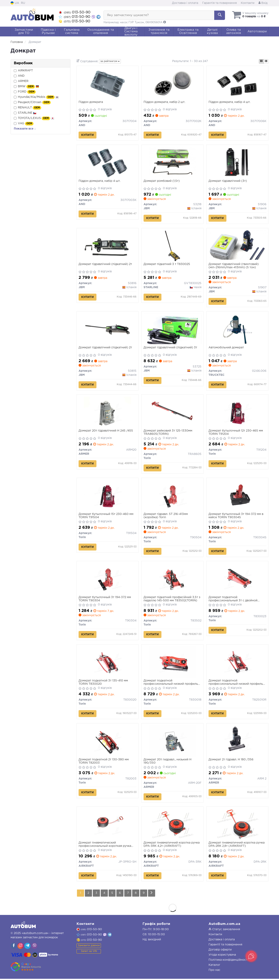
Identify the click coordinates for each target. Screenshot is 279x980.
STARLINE (25, 113)
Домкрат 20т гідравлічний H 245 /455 (106, 431)
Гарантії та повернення (225, 946)
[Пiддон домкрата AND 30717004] (108, 84)
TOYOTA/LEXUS (34, 118)
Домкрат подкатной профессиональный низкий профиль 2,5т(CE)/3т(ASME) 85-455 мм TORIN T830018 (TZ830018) (171, 683)
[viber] (14, 947)
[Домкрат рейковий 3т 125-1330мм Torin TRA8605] (172, 413)
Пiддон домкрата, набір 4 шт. (229, 102)
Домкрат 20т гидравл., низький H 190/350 (168, 762)
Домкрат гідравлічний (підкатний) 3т (170, 348)
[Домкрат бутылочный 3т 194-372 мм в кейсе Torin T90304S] (237, 496)
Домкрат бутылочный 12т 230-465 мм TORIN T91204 (236, 433)
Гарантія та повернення (220, 3)
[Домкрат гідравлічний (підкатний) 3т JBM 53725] (172, 329)
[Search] (220, 15)
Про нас (214, 971)
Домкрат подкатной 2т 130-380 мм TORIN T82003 (104, 762)
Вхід (263, 3)
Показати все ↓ (25, 129)
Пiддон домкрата (91, 102)
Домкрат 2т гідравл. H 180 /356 (231, 761)
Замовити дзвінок (89, 947)
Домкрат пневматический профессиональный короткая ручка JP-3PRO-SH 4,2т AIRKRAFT (105, 846)
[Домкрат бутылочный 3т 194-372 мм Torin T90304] (107, 580)
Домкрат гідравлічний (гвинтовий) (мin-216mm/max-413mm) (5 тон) (234, 266)
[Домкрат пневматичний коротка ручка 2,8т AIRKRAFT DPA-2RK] (237, 825)
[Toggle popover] (251, 956)
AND (19, 76)
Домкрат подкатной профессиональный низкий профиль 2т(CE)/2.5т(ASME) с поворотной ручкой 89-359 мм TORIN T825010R (236, 683)
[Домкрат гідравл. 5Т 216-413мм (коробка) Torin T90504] (172, 496)
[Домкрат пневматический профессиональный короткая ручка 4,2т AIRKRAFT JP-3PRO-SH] (107, 825)
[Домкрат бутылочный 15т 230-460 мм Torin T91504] (107, 496)
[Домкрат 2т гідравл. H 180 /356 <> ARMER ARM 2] (237, 742)
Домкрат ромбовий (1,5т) (162, 181)
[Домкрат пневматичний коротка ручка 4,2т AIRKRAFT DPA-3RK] (172, 825)
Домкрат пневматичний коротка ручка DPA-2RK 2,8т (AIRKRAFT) (237, 846)
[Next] (152, 894)
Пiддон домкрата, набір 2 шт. (164, 102)
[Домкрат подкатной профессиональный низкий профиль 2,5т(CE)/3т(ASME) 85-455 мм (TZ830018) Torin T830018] (172, 663)
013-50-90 (75, 12)
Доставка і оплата (185, 3)
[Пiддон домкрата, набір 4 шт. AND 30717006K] (237, 84)
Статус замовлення (224, 931)
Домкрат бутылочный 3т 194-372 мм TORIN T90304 (105, 600)
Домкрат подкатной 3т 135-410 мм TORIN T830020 (103, 683)
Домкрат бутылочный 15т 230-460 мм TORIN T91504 (106, 516)
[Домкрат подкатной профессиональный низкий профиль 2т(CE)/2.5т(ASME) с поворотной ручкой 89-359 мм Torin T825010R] (237, 663)
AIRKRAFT (23, 71)
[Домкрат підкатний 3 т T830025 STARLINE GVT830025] (172, 246)
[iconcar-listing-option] (266, 61)
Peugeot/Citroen (32, 102)
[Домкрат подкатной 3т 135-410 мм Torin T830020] (107, 663)
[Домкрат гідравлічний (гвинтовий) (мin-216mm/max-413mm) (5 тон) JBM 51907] (237, 245)
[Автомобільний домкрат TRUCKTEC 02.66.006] (237, 329)
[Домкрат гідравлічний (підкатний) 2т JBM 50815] (107, 329)
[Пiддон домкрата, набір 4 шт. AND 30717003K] (108, 163)
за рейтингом (110, 61)
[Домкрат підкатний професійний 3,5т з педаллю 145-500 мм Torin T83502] (172, 580)
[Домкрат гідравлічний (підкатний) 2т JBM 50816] (107, 246)
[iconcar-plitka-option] (261, 61)
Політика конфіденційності (228, 961)
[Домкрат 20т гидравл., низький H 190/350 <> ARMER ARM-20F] (172, 742)
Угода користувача (222, 956)
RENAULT (28, 108)
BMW (26, 87)
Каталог (214, 966)
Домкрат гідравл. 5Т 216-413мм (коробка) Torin (166, 516)
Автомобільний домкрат (226, 348)
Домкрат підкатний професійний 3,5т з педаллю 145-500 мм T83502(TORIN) (172, 600)
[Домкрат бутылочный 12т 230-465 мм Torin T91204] (237, 413)
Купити (88, 135)
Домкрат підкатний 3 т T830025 (167, 265)
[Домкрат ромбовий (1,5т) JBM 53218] (172, 163)
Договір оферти (220, 951)
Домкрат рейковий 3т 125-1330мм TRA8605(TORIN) (168, 433)
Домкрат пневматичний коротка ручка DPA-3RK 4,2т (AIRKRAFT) (172, 846)
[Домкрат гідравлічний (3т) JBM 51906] (237, 163)
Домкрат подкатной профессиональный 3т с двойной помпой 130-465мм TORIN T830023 (234, 600)
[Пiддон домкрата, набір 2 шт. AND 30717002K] (172, 84)
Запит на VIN (89, 952)
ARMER (21, 81)
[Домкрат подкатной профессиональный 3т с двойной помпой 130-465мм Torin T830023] (237, 580)
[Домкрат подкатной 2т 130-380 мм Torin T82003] (107, 742)
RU (23, 3)
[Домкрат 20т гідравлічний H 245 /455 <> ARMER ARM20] (107, 413)
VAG (24, 124)
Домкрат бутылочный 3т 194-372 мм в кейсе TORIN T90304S (236, 516)
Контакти (248, 3)
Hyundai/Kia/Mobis (36, 97)
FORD (25, 92)
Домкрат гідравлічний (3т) (228, 181)
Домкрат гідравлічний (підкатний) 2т (105, 265)
